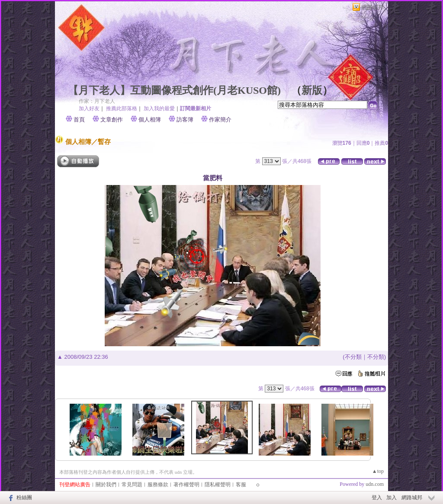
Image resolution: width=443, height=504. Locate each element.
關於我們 (106, 485)
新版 (312, 90)
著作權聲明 (186, 485)
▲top (378, 471)
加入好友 (89, 108)
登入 (377, 498)
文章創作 (112, 120)
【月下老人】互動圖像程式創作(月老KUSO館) (174, 90)
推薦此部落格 (122, 108)
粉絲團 (24, 498)
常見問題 (132, 485)
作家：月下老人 (97, 101)
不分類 (353, 357)
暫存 (104, 142)
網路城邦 (372, 7)
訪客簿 (185, 120)
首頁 (79, 120)
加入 (392, 498)
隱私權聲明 (218, 485)
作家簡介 (220, 120)
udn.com (375, 484)
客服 (241, 485)
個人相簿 (150, 120)
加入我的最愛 (159, 108)
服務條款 (158, 485)
